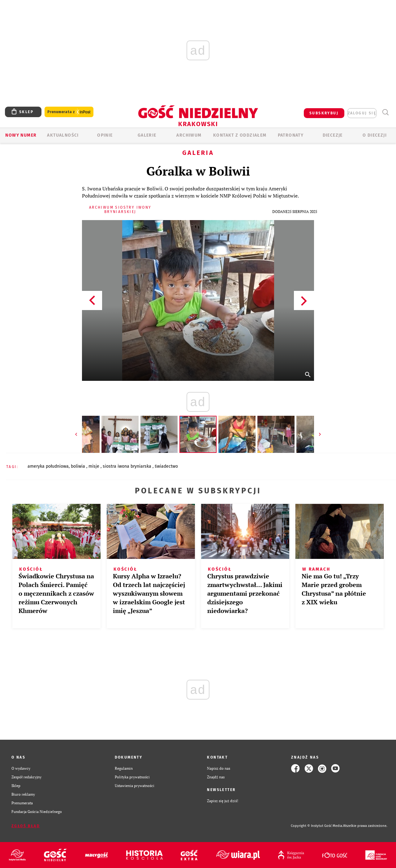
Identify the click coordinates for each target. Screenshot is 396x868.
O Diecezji (375, 135)
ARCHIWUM (189, 135)
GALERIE (147, 135)
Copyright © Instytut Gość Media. (317, 826)
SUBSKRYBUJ (324, 113)
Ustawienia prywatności (135, 786)
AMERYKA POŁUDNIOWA (48, 466)
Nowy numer (21, 135)
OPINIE (105, 135)
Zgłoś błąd (26, 826)
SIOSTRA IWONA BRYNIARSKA (128, 466)
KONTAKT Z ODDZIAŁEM (240, 135)
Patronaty (291, 135)
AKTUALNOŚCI (63, 135)
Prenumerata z (69, 112)
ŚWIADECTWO (166, 466)
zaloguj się (362, 113)
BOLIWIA (79, 466)
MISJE (95, 466)
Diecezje (333, 135)
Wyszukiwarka (385, 112)
